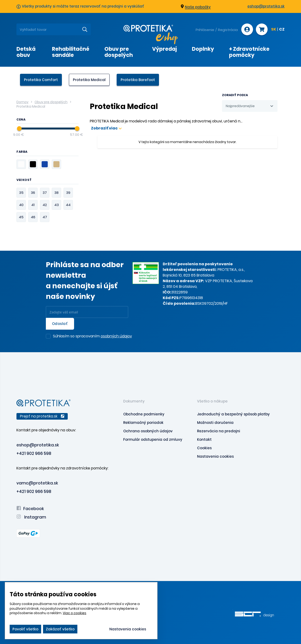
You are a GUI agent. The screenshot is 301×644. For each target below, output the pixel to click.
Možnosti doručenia (215, 423)
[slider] (19, 129)
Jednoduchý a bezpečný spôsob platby (233, 414)
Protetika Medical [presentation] (89, 80)
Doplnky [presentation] (203, 49)
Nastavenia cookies (215, 456)
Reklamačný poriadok (143, 423)
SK (274, 30)
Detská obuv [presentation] (26, 52)
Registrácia (228, 30)
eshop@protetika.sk (266, 6)
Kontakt (204, 439)
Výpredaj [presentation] (164, 49)
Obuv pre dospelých (51, 102)
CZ (282, 30)
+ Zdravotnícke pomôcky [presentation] (249, 52)
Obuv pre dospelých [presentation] (119, 52)
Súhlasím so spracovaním (92, 336)
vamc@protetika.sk (37, 483)
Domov (22, 102)
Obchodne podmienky (144, 414)
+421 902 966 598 (34, 453)
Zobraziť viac (106, 128)
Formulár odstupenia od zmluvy (153, 439)
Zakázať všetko (60, 629)
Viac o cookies (75, 613)
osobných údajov (116, 336)
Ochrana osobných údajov (148, 431)
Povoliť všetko (25, 629)
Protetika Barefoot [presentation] (138, 80)
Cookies (204, 448)
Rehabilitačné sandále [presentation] (71, 52)
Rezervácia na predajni (219, 431)
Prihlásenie (205, 30)
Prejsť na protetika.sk (42, 416)
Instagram (31, 517)
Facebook (30, 509)
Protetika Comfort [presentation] (41, 80)
